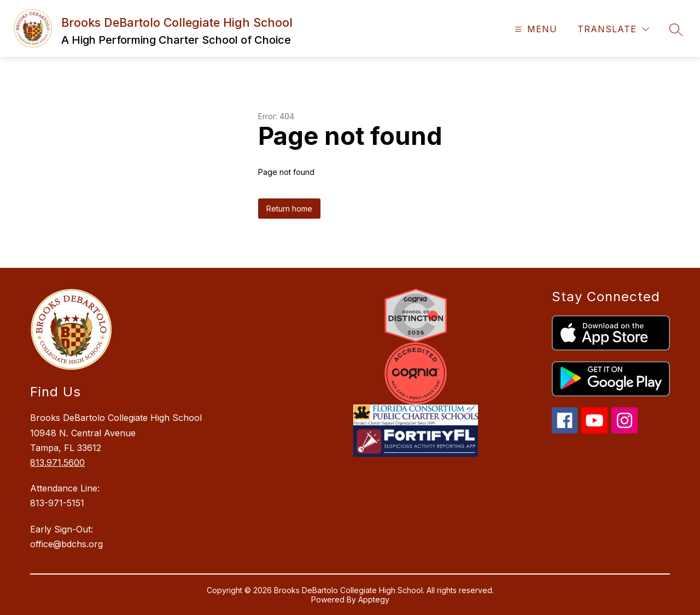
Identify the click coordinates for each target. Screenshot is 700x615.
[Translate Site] (613, 29)
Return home (289, 209)
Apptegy (374, 599)
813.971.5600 (57, 462)
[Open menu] (535, 29)
